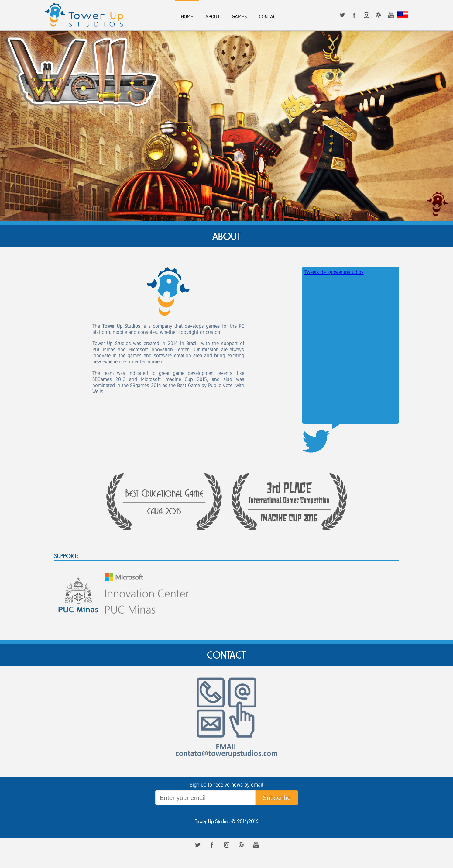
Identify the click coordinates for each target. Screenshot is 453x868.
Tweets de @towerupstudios (334, 272)
